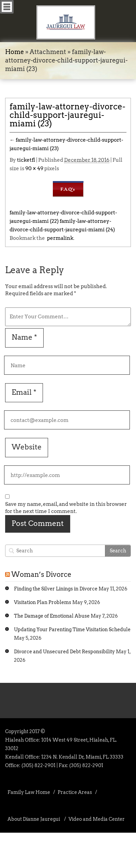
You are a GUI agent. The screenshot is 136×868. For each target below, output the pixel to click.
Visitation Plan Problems (43, 602)
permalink (59, 238)
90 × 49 (34, 169)
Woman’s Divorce (41, 574)
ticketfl (26, 160)
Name (24, 337)
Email (24, 392)
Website (27, 447)
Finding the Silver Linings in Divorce (56, 589)
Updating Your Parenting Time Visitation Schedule (72, 630)
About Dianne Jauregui (34, 819)
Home (14, 52)
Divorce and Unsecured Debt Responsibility (64, 652)
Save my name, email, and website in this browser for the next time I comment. (66, 508)
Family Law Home (29, 792)
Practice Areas (75, 792)
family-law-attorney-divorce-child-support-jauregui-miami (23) (67, 115)
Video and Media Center (97, 819)
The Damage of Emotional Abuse (52, 616)
